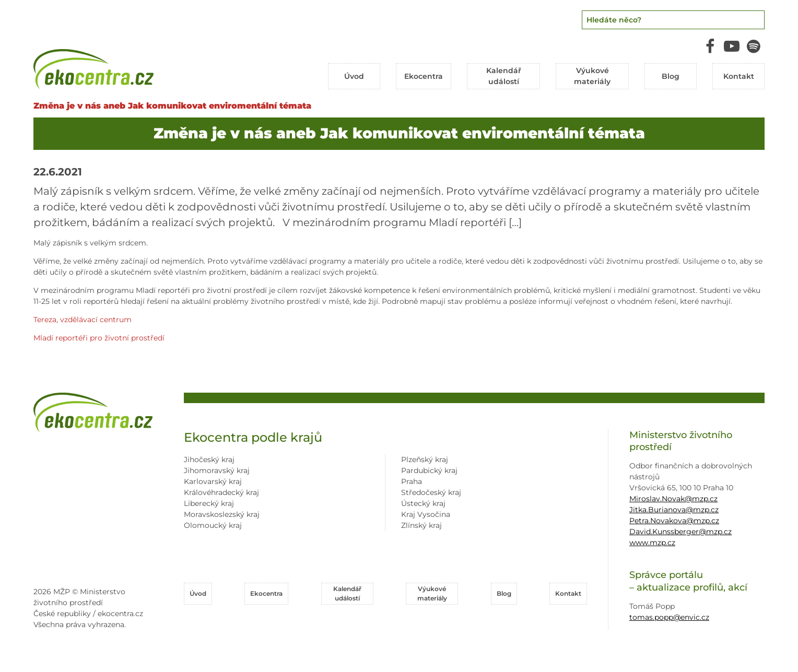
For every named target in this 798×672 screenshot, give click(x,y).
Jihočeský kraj (209, 459)
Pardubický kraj (429, 470)
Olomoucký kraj (213, 525)
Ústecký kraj (423, 503)
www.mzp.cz (652, 543)
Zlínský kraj (421, 525)
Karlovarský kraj (213, 481)
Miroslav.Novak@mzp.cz (673, 499)
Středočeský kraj (431, 492)
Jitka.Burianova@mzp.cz (674, 510)
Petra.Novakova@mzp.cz (674, 521)
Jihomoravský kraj (217, 470)
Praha (412, 481)
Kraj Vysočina (426, 514)
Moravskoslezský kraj (222, 514)
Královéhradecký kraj (221, 492)
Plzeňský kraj (425, 459)
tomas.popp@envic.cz (669, 617)
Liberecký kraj (209, 503)
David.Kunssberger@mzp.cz (680, 532)
